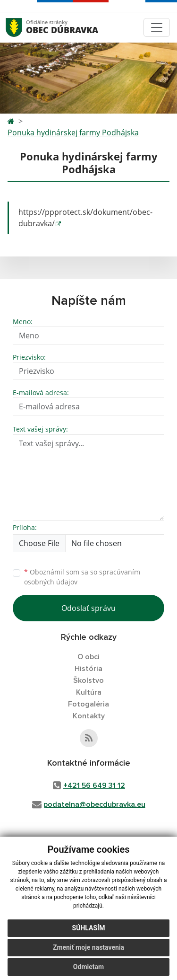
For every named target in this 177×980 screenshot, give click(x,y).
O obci (88, 657)
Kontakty (89, 716)
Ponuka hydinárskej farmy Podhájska (73, 132)
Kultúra (89, 692)
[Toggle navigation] (157, 27)
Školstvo (88, 680)
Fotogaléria (88, 704)
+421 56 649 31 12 (94, 786)
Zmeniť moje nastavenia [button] (88, 947)
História (88, 669)
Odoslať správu (88, 608)
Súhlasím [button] (89, 928)
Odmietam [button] (88, 967)
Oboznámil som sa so (82, 577)
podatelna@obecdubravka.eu (94, 804)
